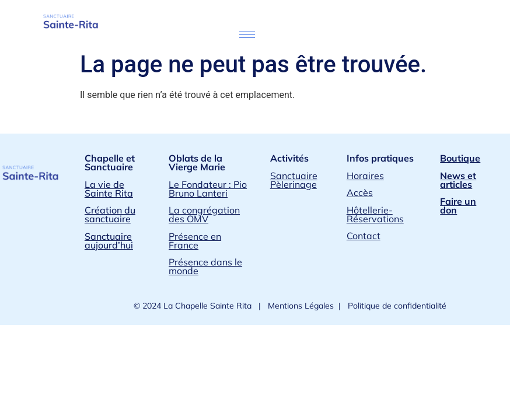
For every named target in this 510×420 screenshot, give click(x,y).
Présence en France (195, 241)
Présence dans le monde (205, 266)
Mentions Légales (300, 306)
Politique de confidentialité (396, 306)
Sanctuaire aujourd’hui (109, 241)
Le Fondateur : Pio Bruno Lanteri (208, 189)
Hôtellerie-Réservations (375, 214)
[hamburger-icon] (247, 35)
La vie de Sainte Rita (109, 189)
